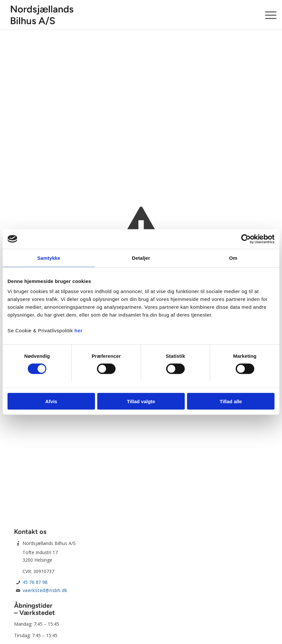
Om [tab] (233, 258)
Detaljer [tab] (141, 258)
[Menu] (267, 15)
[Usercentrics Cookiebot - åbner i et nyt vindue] (246, 239)
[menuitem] (267, 15)
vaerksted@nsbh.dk (45, 590)
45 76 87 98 (35, 582)
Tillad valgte (141, 401)
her (78, 330)
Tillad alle (231, 401)
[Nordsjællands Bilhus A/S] (42, 15)
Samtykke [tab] (49, 258)
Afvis (51, 401)
